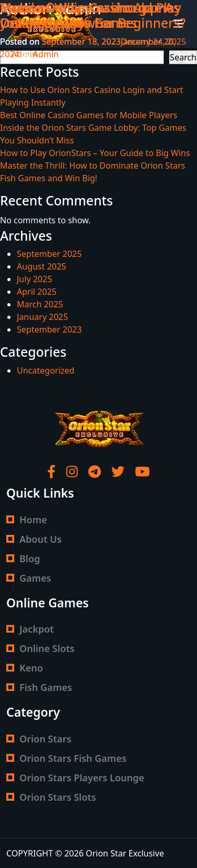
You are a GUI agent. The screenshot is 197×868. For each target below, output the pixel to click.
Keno (31, 668)
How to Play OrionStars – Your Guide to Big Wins (95, 153)
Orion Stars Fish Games (73, 758)
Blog (30, 559)
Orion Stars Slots (58, 797)
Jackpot (37, 629)
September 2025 (49, 254)
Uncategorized (46, 370)
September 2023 (49, 329)
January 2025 (43, 317)
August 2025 (42, 266)
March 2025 (40, 304)
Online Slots (47, 648)
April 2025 (37, 292)
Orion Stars (45, 739)
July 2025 (34, 279)
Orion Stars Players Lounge (82, 778)
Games (35, 578)
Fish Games (46, 687)
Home (33, 520)
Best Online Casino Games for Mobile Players (89, 115)
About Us (40, 539)
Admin (46, 54)
